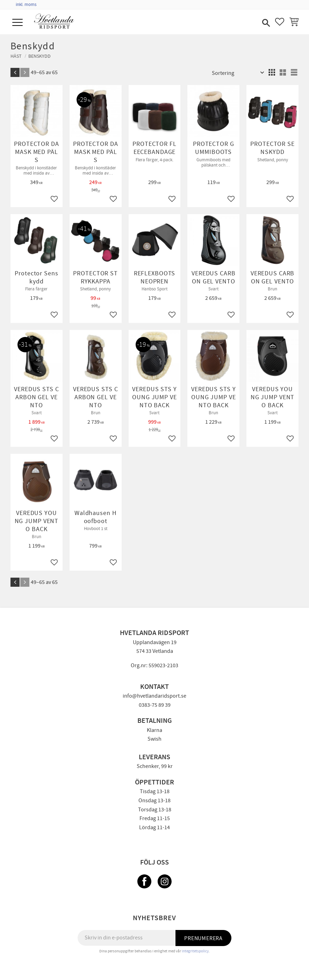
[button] (18, 23)
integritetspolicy (195, 951)
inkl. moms (26, 5)
